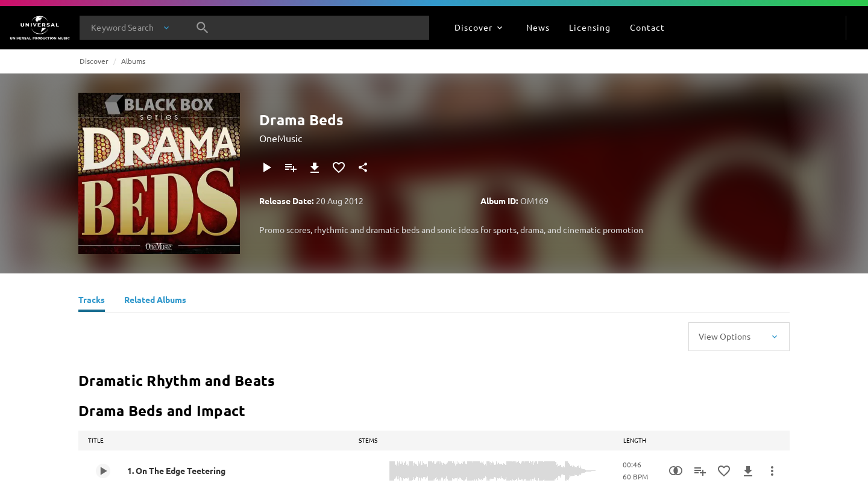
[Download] (315, 167)
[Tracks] (92, 301)
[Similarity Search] (676, 471)
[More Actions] (772, 471)
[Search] (203, 28)
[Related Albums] (155, 301)
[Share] (363, 167)
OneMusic (281, 138)
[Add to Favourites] (339, 167)
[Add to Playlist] (291, 167)
